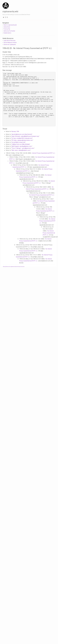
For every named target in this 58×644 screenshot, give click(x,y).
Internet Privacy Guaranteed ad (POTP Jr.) (43, 153)
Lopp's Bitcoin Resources (9, 40)
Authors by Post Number (9, 31)
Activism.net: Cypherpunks (10, 44)
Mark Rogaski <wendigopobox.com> (22, 146)
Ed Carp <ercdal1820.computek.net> (22, 138)
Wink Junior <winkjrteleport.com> (21, 150)
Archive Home (7, 27)
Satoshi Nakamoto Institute (10, 42)
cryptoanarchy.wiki (10, 12)
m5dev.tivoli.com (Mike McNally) (21, 144)
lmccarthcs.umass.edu (18, 142)
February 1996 (15, 131)
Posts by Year (7, 29)
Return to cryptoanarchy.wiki (10, 25)
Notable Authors (7, 33)
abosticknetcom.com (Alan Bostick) (22, 134)
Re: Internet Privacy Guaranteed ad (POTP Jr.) (42, 195)
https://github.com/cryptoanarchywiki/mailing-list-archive (14, 267)
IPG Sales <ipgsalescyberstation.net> (22, 140)
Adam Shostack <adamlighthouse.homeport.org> (25, 136)
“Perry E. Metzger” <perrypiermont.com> (23, 148)
